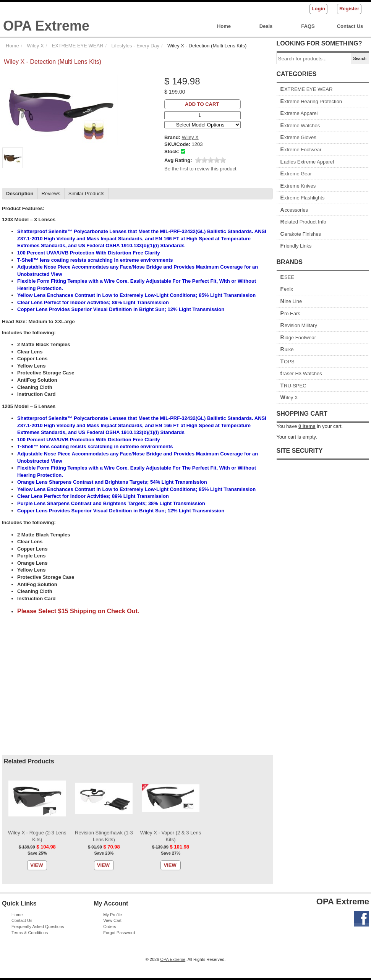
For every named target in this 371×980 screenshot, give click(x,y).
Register (349, 9)
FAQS (308, 26)
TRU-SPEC (293, 386)
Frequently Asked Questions (38, 927)
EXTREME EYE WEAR (307, 89)
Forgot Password (119, 933)
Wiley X (289, 398)
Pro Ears (290, 313)
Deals (266, 26)
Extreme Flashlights (303, 198)
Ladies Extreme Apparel (307, 162)
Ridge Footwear (298, 338)
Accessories (294, 210)
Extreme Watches (300, 126)
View (36, 243)
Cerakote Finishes (301, 234)
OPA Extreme (46, 26)
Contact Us (350, 26)
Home (224, 26)
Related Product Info (303, 222)
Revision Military (299, 325)
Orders (110, 927)
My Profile (113, 915)
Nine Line (291, 301)
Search (360, 58)
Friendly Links (296, 246)
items (307, 426)
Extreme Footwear (301, 150)
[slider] (211, 160)
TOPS (288, 362)
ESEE (287, 277)
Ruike (287, 349)
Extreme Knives (298, 186)
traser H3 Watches (301, 373)
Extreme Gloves (298, 137)
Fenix (287, 289)
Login (318, 9)
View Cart (112, 920)
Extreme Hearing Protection (311, 101)
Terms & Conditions (30, 933)
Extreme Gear (296, 174)
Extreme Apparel (299, 113)
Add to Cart (202, 104)
